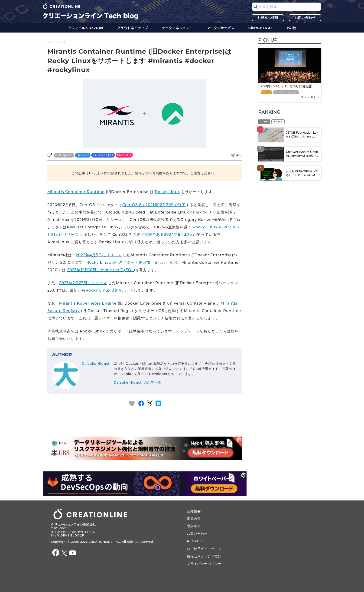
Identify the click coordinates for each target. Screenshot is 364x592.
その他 (291, 28)
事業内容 (194, 519)
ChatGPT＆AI (260, 28)
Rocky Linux (167, 192)
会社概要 (194, 511)
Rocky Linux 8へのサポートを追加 (118, 262)
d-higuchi (64, 155)
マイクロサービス (221, 28)
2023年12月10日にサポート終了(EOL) (101, 270)
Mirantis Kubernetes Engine (88, 303)
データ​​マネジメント (177, 28)
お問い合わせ (305, 18)
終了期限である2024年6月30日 (165, 235)
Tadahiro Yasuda (286, 92)
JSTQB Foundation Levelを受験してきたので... (302, 135)
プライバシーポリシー (204, 564)
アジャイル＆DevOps (85, 28)
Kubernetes (103, 155)
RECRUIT (195, 541)
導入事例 (194, 526)
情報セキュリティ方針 (204, 556)
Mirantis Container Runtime (76, 192)
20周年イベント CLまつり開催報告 (286, 86)
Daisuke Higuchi (97, 364)
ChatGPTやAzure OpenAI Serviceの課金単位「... (302, 154)
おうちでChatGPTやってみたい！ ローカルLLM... (302, 173)
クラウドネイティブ (133, 28)
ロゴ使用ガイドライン (204, 549)
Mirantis (124, 155)
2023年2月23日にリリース (83, 283)
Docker (83, 155)
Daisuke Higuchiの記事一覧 (137, 382)
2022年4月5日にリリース (99, 255)
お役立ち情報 (268, 18)
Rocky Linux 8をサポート (110, 290)
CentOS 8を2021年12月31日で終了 (154, 205)
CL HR (266, 92)
